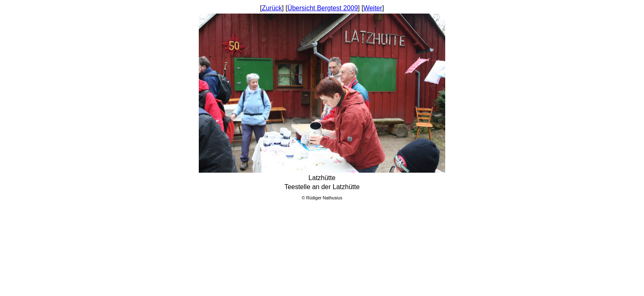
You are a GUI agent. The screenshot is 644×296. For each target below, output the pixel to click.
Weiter (373, 8)
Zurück (272, 8)
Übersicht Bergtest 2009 (323, 8)
